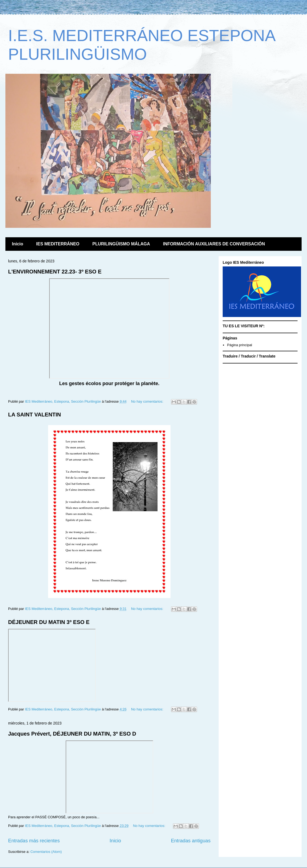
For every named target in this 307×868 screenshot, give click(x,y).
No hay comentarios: (148, 401)
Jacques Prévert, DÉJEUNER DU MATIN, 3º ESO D (72, 734)
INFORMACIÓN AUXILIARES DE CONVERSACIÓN (214, 244)
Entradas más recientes (34, 841)
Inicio (18, 244)
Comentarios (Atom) (46, 852)
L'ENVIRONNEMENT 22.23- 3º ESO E (55, 272)
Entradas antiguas (191, 841)
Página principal (240, 345)
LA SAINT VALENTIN (35, 415)
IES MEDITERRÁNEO (58, 244)
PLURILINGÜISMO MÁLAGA (121, 244)
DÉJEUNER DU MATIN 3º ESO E (49, 622)
